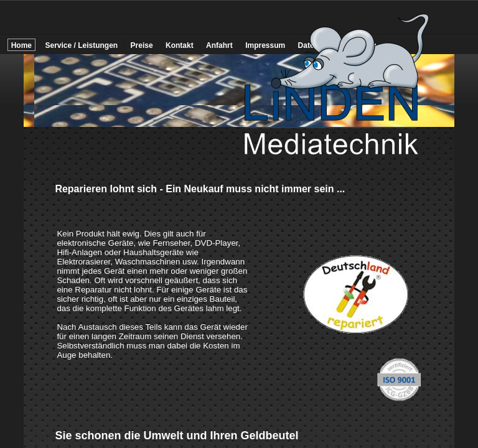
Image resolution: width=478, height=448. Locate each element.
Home (21, 45)
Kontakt (180, 45)
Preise (142, 45)
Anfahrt (219, 45)
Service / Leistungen (81, 45)
